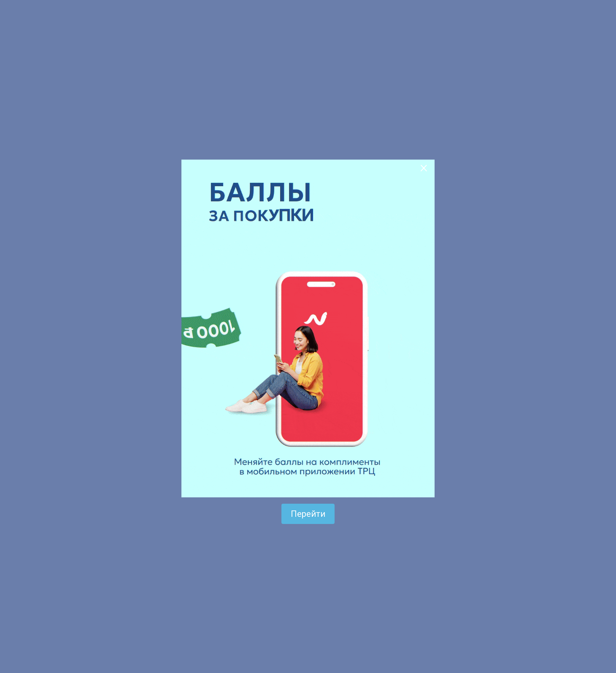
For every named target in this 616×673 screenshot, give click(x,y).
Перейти (308, 514)
